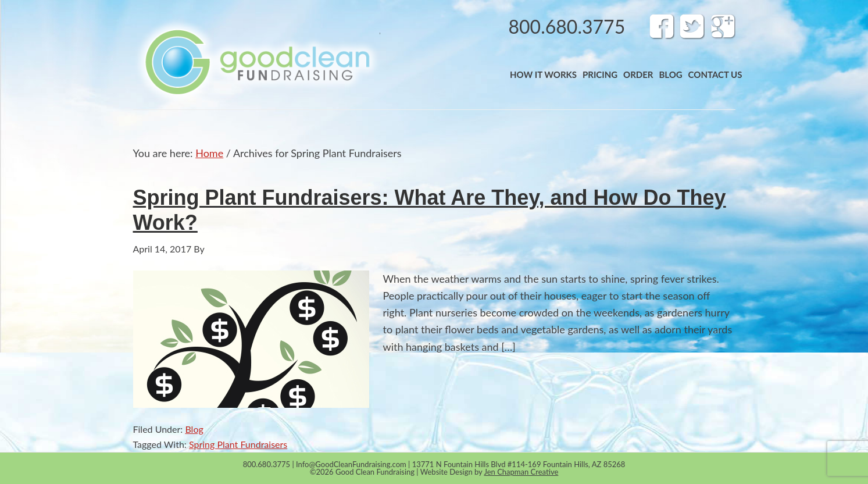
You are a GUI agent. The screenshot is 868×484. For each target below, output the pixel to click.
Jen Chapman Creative (521, 472)
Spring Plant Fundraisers (238, 444)
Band (257, 62)
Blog (194, 429)
